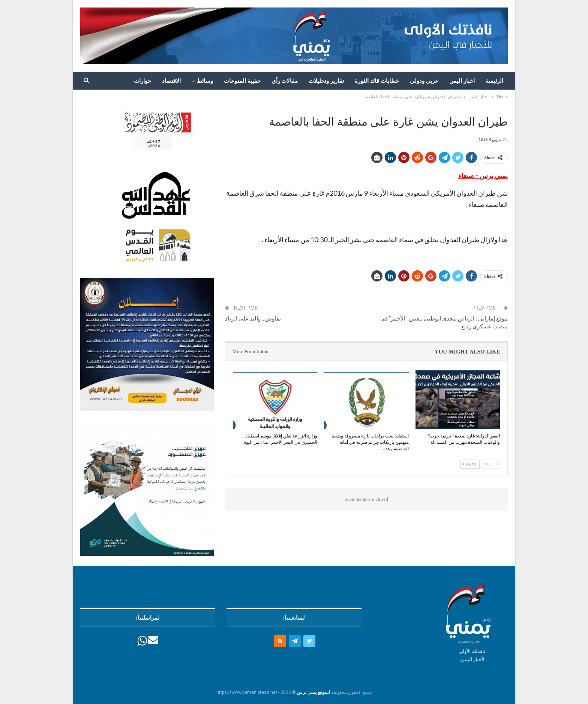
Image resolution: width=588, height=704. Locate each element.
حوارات (142, 81)
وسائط (205, 81)
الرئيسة (494, 81)
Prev (490, 464)
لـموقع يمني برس (313, 692)
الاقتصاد (171, 81)
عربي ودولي (424, 81)
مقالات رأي (285, 81)
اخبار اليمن (462, 81)
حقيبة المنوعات (242, 81)
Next (470, 464)
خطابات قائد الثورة (377, 81)
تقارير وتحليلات (326, 81)
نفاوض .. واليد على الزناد (253, 318)
